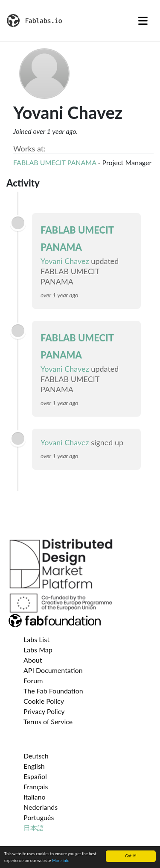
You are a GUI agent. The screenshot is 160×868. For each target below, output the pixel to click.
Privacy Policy (44, 711)
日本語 (34, 828)
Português (39, 817)
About (33, 660)
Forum (33, 680)
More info (61, 861)
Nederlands (41, 807)
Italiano (35, 797)
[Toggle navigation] (143, 21)
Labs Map (38, 650)
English (34, 766)
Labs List (36, 639)
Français (36, 787)
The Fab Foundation (53, 691)
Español (35, 776)
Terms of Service (48, 721)
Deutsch (36, 756)
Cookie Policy (44, 701)
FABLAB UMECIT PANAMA (55, 162)
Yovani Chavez (66, 261)
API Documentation (53, 670)
